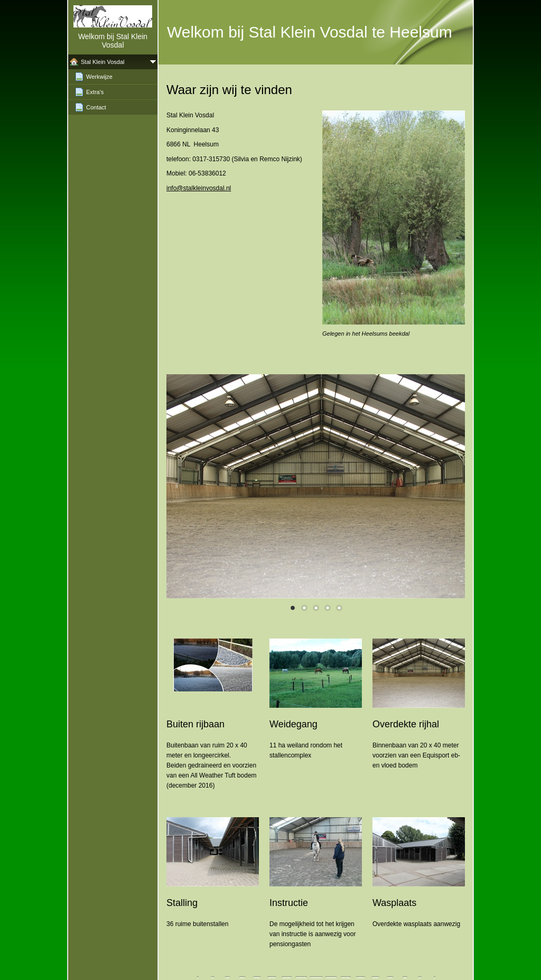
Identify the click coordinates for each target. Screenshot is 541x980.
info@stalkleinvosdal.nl (199, 188)
